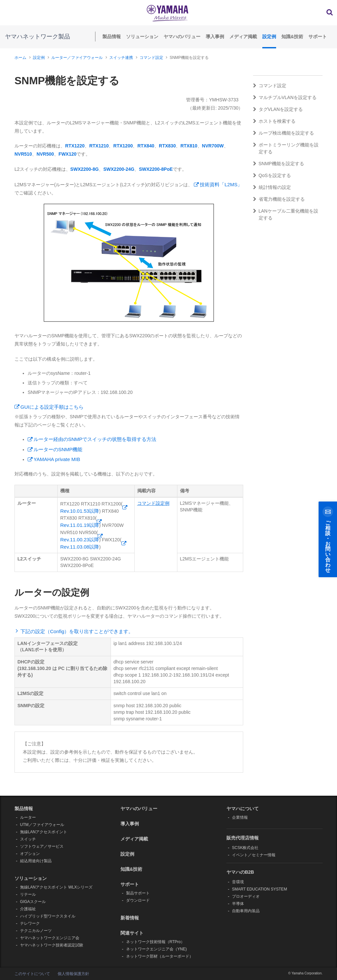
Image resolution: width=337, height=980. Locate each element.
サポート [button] (130, 884)
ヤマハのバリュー (182, 37)
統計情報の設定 (272, 187)
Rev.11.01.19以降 (80, 525)
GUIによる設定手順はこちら (52, 407)
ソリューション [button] (31, 878)
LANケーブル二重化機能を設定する (286, 214)
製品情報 (112, 37)
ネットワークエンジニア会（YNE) (156, 949)
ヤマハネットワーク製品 (38, 37)
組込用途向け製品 (36, 861)
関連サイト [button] (132, 933)
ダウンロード (138, 900)
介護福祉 (28, 909)
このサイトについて (32, 974)
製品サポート (138, 893)
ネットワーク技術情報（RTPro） (155, 942)
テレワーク (30, 923)
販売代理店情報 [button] (243, 838)
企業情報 (240, 817)
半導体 (238, 904)
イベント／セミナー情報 (254, 855)
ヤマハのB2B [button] (240, 872)
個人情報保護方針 (73, 974)
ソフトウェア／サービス (42, 846)
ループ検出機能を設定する (284, 133)
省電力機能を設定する (279, 199)
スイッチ (28, 839)
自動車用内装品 (246, 911)
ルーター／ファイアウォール (77, 58)
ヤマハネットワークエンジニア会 (50, 938)
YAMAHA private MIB (57, 459)
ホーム (20, 58)
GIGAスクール (33, 902)
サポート (318, 37)
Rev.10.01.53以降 (80, 511)
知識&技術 (292, 37)
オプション (30, 854)
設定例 (269, 37)
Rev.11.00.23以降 (80, 540)
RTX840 (146, 146)
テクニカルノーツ (36, 931)
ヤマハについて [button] (243, 809)
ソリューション (142, 37)
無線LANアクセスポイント (44, 832)
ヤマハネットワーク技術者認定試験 (52, 945)
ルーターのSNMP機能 (58, 449)
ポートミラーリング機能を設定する (286, 148)
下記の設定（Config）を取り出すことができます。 (77, 631)
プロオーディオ (246, 896)
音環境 (238, 882)
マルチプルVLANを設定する (285, 97)
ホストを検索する (274, 121)
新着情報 (130, 918)
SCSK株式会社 (245, 848)
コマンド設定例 (153, 503)
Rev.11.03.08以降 (80, 547)
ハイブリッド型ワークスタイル (48, 916)
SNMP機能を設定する (279, 164)
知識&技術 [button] (131, 869)
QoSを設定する (272, 175)
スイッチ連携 (121, 58)
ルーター (28, 817)
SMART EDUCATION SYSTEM (259, 889)
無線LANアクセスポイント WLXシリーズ (56, 887)
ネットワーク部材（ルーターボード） (160, 956)
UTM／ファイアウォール (42, 825)
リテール (28, 894)
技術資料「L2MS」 (221, 184)
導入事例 (215, 37)
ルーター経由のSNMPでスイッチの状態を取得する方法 (95, 439)
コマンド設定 (151, 58)
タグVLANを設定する (278, 109)
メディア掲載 (243, 37)
